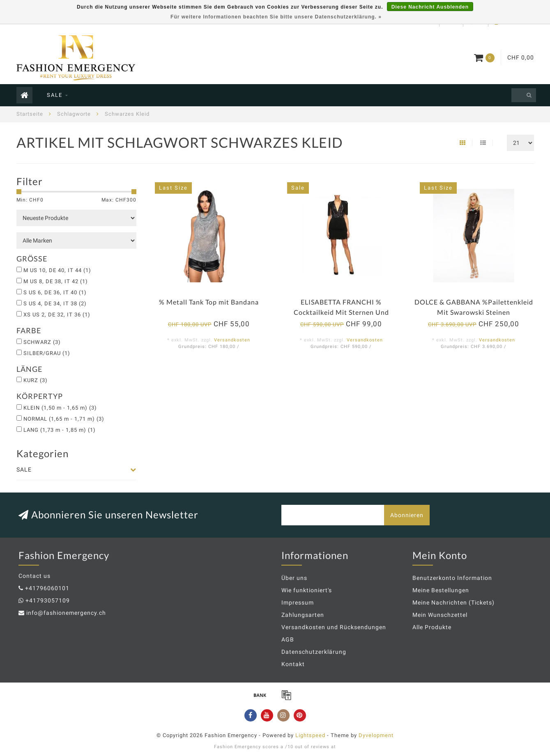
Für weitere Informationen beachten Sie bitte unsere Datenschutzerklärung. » (276, 17)
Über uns (294, 578)
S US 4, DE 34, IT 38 (55, 304)
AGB (288, 639)
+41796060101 (47, 588)
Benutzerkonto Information (452, 578)
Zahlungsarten (303, 615)
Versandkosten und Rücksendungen (334, 627)
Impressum (298, 603)
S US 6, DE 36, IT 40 (55, 292)
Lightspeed (310, 735)
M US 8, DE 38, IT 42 (56, 281)
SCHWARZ (42, 342)
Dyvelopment (376, 735)
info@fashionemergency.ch (66, 613)
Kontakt (293, 664)
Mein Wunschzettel (440, 615)
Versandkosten (232, 340)
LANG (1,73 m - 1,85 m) (60, 430)
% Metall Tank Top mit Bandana (209, 302)
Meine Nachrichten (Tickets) (453, 603)
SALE (55, 95)
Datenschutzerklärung (314, 652)
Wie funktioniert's (307, 590)
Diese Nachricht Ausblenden (430, 7)
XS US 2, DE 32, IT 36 (57, 315)
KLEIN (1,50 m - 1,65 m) (60, 408)
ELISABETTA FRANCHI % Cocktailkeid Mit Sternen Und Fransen (341, 312)
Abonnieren (407, 515)
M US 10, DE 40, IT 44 (57, 270)
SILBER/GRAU (47, 353)
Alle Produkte (432, 627)
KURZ (36, 380)
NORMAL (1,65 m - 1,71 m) (64, 419)
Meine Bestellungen (441, 590)
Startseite (30, 114)
